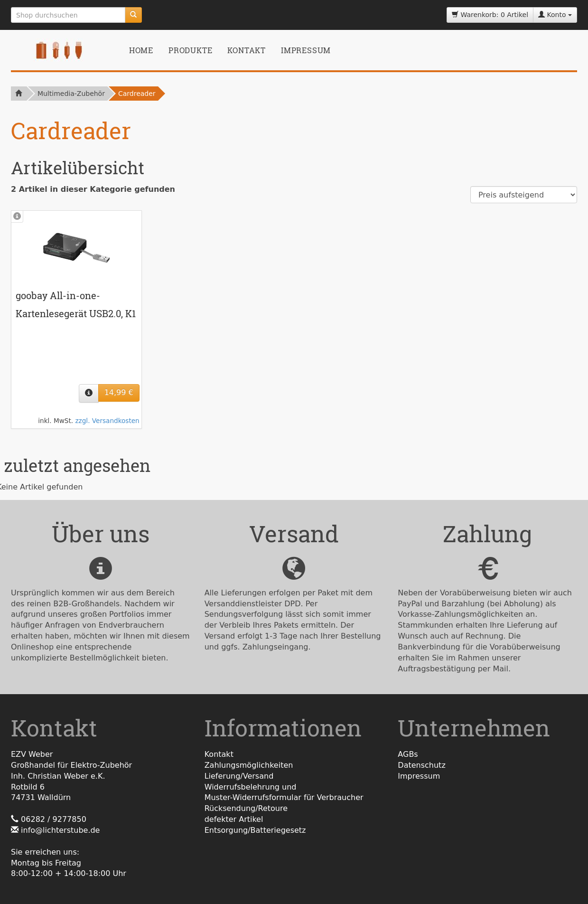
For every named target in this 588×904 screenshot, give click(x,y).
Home (141, 50)
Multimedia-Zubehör (71, 94)
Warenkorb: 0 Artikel (490, 15)
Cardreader (137, 94)
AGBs (408, 754)
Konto (555, 15)
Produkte (190, 50)
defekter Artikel (234, 819)
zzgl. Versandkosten (107, 421)
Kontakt (247, 50)
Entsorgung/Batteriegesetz (255, 830)
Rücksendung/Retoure (246, 808)
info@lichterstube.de (60, 830)
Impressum (306, 50)
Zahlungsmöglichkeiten (249, 765)
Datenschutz (421, 765)
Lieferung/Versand (239, 776)
